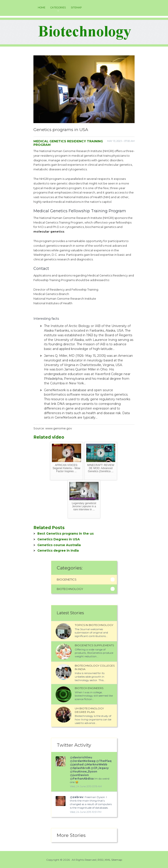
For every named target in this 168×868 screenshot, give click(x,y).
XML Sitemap (113, 860)
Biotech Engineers (89, 688)
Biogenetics (67, 579)
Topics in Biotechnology (94, 625)
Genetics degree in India (58, 550)
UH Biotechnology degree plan (89, 710)
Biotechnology (70, 589)
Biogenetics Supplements (94, 645)
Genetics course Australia (59, 545)
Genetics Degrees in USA (59, 539)
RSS (100, 860)
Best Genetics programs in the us (66, 534)
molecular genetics (49, 231)
